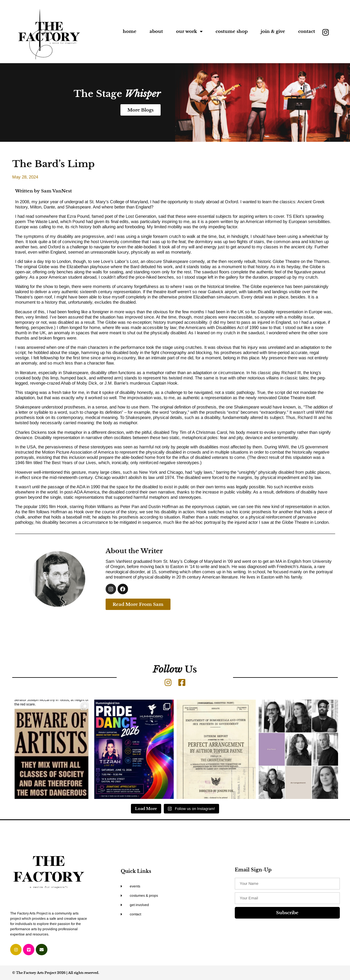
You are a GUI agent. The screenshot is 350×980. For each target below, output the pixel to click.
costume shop (232, 31)
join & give (273, 31)
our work (189, 32)
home (130, 31)
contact (307, 31)
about (156, 31)
